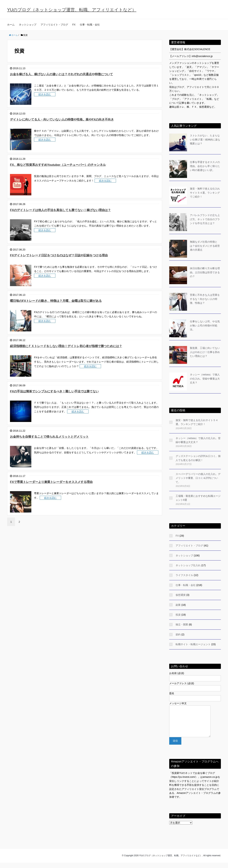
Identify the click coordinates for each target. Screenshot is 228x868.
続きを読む (45, 94)
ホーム (11, 25)
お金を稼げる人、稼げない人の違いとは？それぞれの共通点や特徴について (78, 74)
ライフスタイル (184, 575)
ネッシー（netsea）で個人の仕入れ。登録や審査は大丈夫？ (205, 379)
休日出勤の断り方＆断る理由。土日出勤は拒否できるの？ (205, 272)
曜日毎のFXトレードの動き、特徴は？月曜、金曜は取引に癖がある (70, 300)
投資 (178, 615)
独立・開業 (182, 624)
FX (74, 25)
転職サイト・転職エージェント (193, 644)
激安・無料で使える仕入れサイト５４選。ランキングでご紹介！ (205, 193)
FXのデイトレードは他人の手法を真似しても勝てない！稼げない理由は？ (77, 210)
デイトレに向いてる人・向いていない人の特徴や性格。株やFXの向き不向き (79, 119)
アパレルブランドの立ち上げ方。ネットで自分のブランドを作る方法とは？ (205, 219)
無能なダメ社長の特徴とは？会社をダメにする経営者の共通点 (205, 246)
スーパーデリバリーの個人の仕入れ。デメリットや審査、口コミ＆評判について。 (198, 478)
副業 (178, 605)
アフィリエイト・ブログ (54, 25)
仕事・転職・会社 (90, 25)
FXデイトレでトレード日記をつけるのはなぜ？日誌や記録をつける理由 (75, 255)
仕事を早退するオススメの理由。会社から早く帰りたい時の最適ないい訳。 (205, 166)
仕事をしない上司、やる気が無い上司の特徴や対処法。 (205, 325)
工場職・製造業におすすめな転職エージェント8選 (198, 498)
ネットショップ (28, 25)
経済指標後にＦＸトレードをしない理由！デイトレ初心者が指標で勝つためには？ (84, 346)
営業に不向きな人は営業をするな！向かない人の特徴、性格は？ (205, 299)
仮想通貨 (181, 595)
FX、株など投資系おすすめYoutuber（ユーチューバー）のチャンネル (73, 164)
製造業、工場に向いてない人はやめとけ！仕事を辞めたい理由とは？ (205, 352)
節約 (178, 634)
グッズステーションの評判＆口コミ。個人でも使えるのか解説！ (198, 458)
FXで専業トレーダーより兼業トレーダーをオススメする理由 (65, 482)
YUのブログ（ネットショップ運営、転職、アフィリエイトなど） (72, 10)
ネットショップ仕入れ (188, 565)
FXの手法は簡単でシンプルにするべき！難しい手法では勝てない (69, 391)
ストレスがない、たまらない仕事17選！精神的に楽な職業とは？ (205, 139)
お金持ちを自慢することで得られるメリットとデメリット (63, 436)
